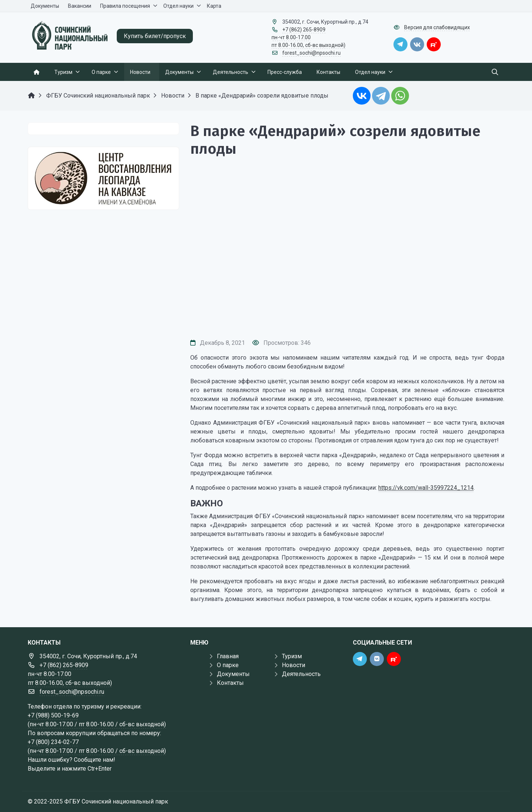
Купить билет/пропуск (155, 36)
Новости (294, 665)
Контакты (230, 683)
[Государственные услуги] (103, 178)
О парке (228, 665)
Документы (233, 674)
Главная (228, 656)
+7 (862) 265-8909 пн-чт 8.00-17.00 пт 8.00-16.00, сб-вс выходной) (308, 37)
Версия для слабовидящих (437, 27)
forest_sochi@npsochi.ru (311, 53)
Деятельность (301, 674)
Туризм (292, 656)
